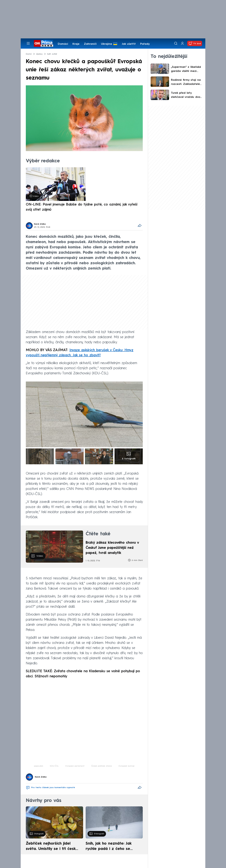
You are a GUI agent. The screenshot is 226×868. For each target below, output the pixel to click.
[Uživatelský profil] (182, 43)
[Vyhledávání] (176, 43)
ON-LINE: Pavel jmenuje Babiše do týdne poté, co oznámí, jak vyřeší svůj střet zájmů (82, 207)
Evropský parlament (75, 766)
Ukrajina (107, 44)
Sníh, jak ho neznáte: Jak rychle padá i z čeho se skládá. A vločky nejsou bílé (111, 847)
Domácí (63, 44)
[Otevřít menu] (28, 43)
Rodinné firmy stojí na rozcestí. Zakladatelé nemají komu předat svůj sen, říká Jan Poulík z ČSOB (187, 82)
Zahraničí (90, 44)
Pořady (145, 44)
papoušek (39, 766)
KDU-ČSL (54, 766)
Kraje (76, 44)
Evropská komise (127, 766)
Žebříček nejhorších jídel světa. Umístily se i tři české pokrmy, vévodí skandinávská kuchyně (53, 847)
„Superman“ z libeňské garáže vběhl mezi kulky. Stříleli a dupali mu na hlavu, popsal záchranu (186, 69)
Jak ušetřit (129, 44)
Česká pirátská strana (102, 766)
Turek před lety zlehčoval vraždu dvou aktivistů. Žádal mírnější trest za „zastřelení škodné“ (186, 95)
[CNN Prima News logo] (44, 43)
